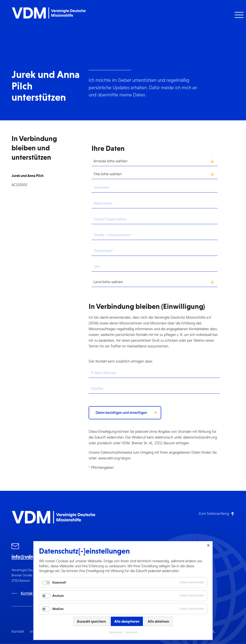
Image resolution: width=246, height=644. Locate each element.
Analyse (58, 596)
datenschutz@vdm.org (200, 437)
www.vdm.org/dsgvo (114, 458)
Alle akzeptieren (127, 621)
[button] (238, 15)
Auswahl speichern (91, 621)
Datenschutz (116, 632)
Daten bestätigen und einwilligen (121, 413)
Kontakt (18, 631)
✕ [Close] (208, 545)
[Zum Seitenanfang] (217, 513)
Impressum (131, 632)
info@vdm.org (28, 557)
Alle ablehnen (158, 621)
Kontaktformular (35, 593)
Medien (58, 609)
